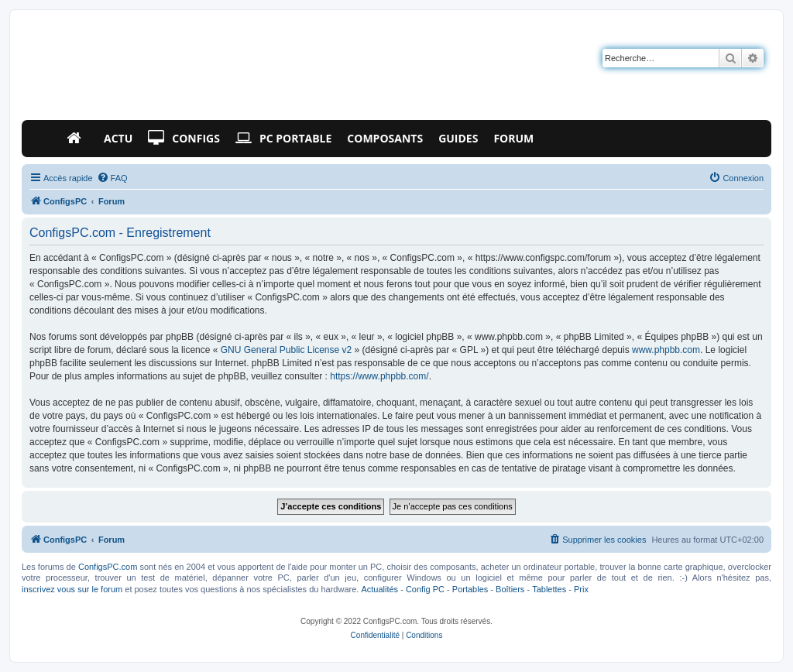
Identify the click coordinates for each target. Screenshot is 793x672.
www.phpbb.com (666, 350)
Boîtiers (510, 589)
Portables (470, 589)
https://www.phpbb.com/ (379, 376)
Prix (581, 589)
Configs (184, 139)
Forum (513, 138)
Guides (458, 138)
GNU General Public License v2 (286, 350)
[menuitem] (112, 178)
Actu (118, 138)
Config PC (425, 589)
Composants (385, 138)
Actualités (379, 589)
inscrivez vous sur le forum (72, 589)
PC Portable (283, 139)
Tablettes (549, 589)
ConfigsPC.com (108, 567)
